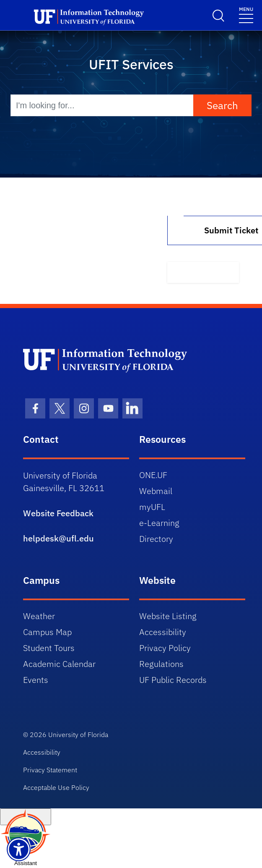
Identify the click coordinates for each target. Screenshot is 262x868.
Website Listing (168, 616)
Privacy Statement (50, 770)
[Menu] (246, 14)
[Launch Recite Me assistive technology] (19, 849)
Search (222, 105)
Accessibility (163, 632)
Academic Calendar (59, 664)
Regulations (161, 664)
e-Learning (159, 523)
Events (36, 680)
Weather (39, 616)
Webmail (156, 491)
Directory (156, 539)
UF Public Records (173, 680)
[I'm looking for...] (102, 105)
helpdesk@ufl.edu (58, 538)
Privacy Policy (165, 648)
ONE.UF (153, 475)
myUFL (152, 507)
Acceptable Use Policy (56, 787)
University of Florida (78, 735)
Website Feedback (58, 513)
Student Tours (49, 648)
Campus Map (47, 632)
